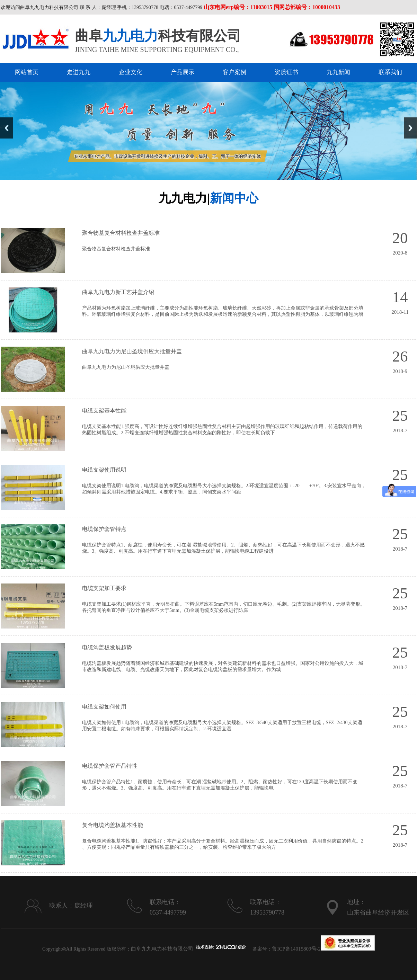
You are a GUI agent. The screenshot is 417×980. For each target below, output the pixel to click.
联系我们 (390, 72)
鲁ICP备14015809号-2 (296, 949)
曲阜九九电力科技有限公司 (162, 949)
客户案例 (234, 72)
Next (410, 128)
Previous (7, 128)
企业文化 (131, 72)
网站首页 (27, 72)
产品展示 (183, 72)
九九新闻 (338, 72)
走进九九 (79, 72)
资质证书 (286, 72)
